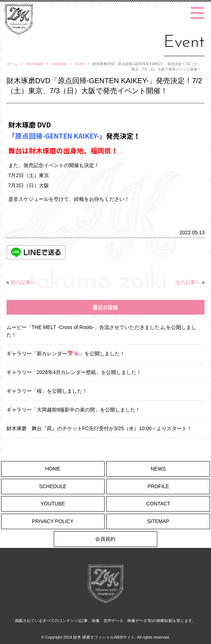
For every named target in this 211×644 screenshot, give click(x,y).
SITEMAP (158, 521)
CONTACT (158, 504)
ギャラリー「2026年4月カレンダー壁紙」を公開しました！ (74, 372)
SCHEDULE (53, 486)
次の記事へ (188, 282)
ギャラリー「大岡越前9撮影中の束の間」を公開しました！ (74, 410)
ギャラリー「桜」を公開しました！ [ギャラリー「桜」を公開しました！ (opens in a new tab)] (47, 391)
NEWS (158, 469)
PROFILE (158, 486)
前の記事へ (23, 282)
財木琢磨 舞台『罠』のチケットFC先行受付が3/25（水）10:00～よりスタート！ (99, 428)
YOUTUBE (53, 504)
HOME (53, 469)
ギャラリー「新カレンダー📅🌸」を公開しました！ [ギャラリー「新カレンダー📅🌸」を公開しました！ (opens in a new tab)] (66, 353)
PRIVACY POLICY (53, 521)
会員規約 (105, 539)
